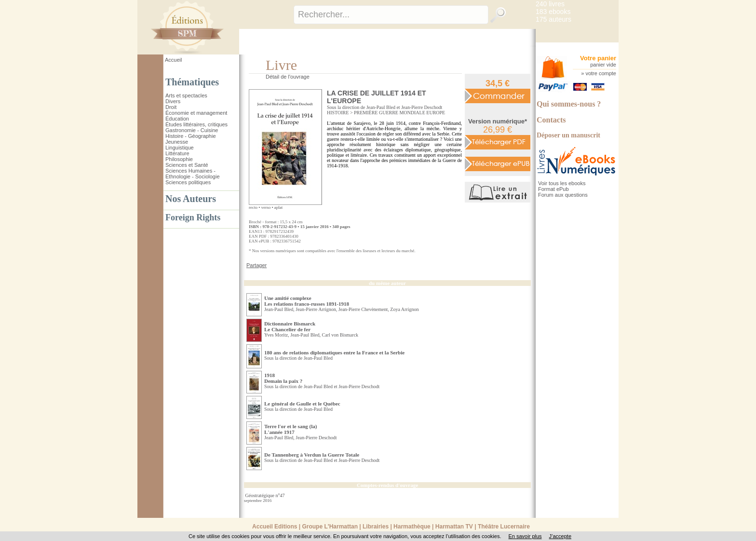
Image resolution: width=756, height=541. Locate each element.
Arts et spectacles (186, 95)
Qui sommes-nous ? (569, 104)
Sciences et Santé (187, 165)
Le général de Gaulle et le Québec (302, 404)
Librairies (376, 527)
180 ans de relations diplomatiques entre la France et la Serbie (334, 352)
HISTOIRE (338, 113)
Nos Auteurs (191, 199)
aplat (279, 207)
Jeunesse (177, 142)
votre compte (601, 73)
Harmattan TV (454, 527)
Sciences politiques (188, 182)
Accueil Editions (275, 527)
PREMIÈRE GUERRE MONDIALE (390, 113)
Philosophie (179, 159)
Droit (171, 107)
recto (253, 207)
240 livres (550, 4)
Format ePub (553, 189)
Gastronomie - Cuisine (192, 130)
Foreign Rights (193, 217)
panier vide (603, 65)
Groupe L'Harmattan (330, 527)
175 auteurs (553, 19)
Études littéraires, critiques (196, 124)
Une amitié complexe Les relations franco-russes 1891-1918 (307, 301)
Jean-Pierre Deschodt (422, 107)
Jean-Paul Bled (381, 107)
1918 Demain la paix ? (283, 378)
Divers (173, 101)
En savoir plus (525, 536)
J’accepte (560, 536)
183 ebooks (553, 12)
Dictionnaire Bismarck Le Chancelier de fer (290, 326)
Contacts (551, 120)
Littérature (177, 153)
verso (266, 207)
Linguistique (180, 148)
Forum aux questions (563, 195)
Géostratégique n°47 (265, 495)
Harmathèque (412, 527)
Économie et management (196, 113)
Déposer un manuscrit (568, 135)
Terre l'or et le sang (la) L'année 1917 (290, 429)
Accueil (173, 60)
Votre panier (598, 58)
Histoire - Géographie (191, 136)
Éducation (177, 119)
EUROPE (436, 113)
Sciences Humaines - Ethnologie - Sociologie (193, 174)
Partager (256, 265)
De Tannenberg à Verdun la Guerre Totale (312, 455)
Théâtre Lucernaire (504, 527)
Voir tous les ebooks (562, 183)
